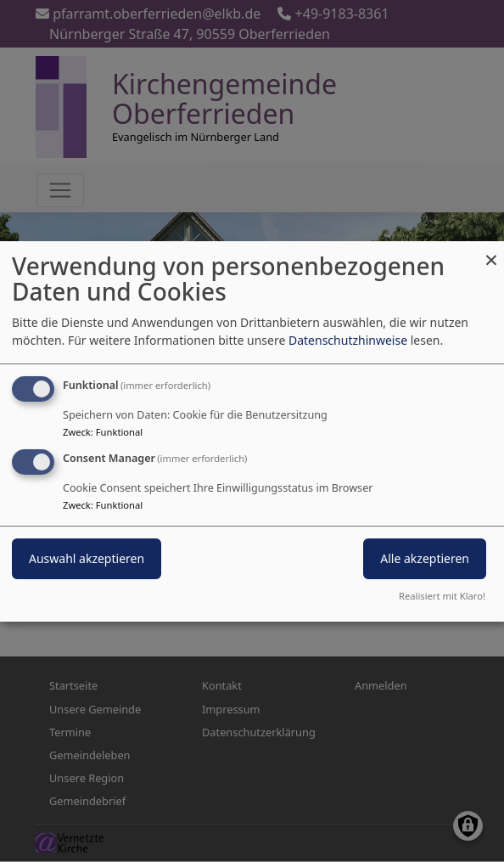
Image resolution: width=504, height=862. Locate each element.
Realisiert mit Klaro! (442, 596)
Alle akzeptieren (425, 558)
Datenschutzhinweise (348, 340)
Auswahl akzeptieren (87, 558)
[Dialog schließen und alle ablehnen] (491, 251)
